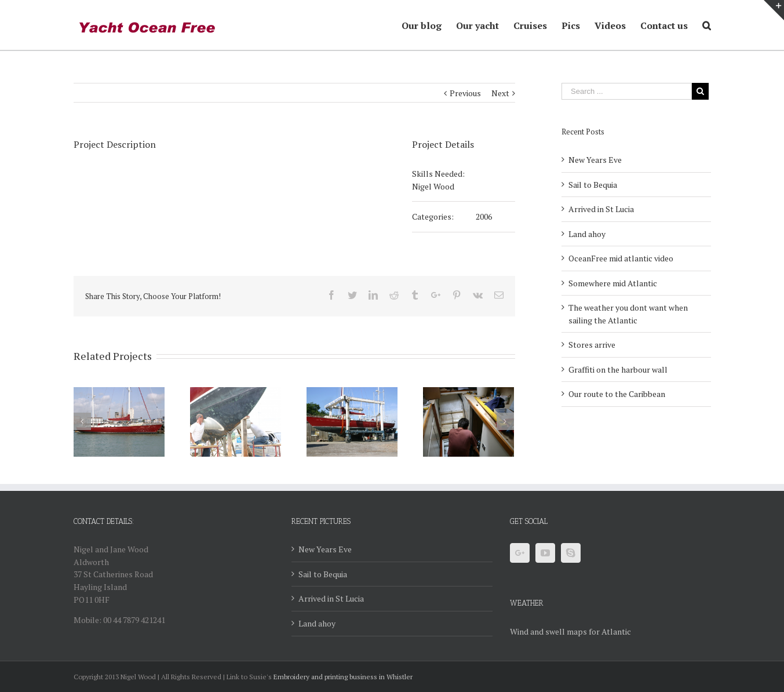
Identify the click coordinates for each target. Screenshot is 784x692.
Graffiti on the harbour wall (618, 369)
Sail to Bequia (593, 185)
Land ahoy (587, 234)
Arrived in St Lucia (601, 209)
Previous (465, 93)
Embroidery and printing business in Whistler (343, 677)
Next (500, 93)
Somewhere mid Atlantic (613, 283)
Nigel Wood (433, 186)
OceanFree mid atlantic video (621, 258)
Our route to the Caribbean (617, 394)
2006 (484, 216)
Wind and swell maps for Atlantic (570, 631)
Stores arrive (592, 345)
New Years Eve (595, 160)
